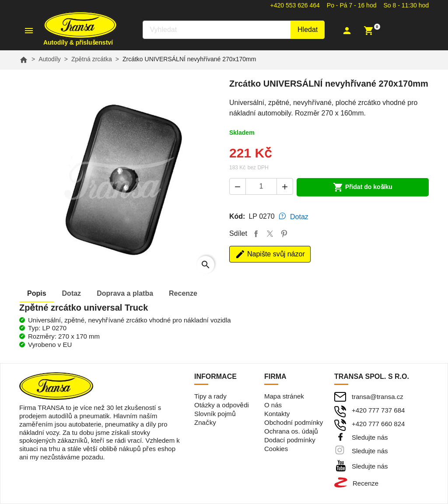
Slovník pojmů (215, 414)
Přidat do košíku (363, 187)
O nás (273, 405)
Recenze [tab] (183, 293)
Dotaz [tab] (299, 217)
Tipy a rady (210, 396)
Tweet (270, 234)
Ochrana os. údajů (291, 431)
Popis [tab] (37, 293)
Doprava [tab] (125, 293)
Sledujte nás (370, 437)
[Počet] (261, 186)
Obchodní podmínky (294, 422)
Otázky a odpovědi (222, 405)
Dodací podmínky (290, 440)
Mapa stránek (284, 396)
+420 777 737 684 (378, 410)
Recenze (366, 483)
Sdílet (256, 234)
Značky (205, 422)
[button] (351, 31)
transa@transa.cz (378, 397)
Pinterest (284, 234)
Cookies (276, 449)
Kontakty (277, 414)
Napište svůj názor (270, 254)
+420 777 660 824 (378, 424)
